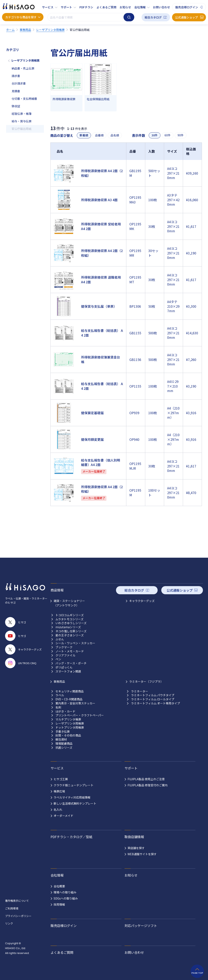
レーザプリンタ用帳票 (25, 60)
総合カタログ (153, 17)
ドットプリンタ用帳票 (70, 727)
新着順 (84, 135)
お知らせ (125, 7)
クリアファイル (65, 655)
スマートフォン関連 (68, 671)
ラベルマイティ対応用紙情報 (72, 797)
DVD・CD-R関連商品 (69, 699)
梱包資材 (61, 739)
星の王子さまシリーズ (70, 635)
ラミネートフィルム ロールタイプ (153, 699)
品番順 (99, 135)
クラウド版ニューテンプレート (74, 785)
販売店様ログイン (187, 7)
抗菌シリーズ (64, 748)
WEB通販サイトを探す (142, 854)
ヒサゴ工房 (61, 779)
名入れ (58, 809)
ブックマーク (64, 647)
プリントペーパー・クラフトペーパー (80, 715)
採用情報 (59, 904)
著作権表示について (17, 901)
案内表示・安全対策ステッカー (75, 703)
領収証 (16, 106)
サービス (48, 7)
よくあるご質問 (106, 7)
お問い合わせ (161, 7)
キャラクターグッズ (142, 601)
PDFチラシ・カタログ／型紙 (71, 837)
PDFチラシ (86, 7)
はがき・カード (65, 711)
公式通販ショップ (186, 17)
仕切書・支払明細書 (24, 99)
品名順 (115, 135)
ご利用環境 (12, 908)
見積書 (16, 91)
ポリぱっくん (64, 667)
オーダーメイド (63, 816)
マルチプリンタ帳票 (68, 719)
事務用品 (59, 681)
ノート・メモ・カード (70, 651)
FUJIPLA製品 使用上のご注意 (146, 779)
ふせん (60, 639)
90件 (181, 135)
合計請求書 (19, 83)
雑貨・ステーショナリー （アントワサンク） (69, 603)
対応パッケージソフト (141, 926)
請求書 (16, 76)
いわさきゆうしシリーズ (71, 623)
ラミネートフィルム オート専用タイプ (155, 703)
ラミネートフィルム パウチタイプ (153, 695)
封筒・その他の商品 (68, 735)
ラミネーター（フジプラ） (146, 681)
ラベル (60, 695)
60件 (168, 135)
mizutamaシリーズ (68, 627)
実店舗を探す (136, 848)
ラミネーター (140, 691)
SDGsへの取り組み (66, 898)
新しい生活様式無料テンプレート (75, 803)
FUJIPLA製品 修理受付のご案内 (148, 785)
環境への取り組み (65, 892)
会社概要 (59, 886)
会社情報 (140, 7)
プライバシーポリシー (18, 916)
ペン (58, 659)
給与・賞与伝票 (22, 121)
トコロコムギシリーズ (70, 615)
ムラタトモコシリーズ (69, 619)
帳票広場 (59, 791)
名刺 (58, 707)
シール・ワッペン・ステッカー (75, 643)
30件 (155, 135)
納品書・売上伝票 (23, 68)
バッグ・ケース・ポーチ (71, 663)
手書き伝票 (63, 732)
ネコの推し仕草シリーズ (71, 631)
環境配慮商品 (64, 744)
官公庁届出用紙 (22, 129)
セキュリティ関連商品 (70, 691)
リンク (9, 923)
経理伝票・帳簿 (22, 114)
